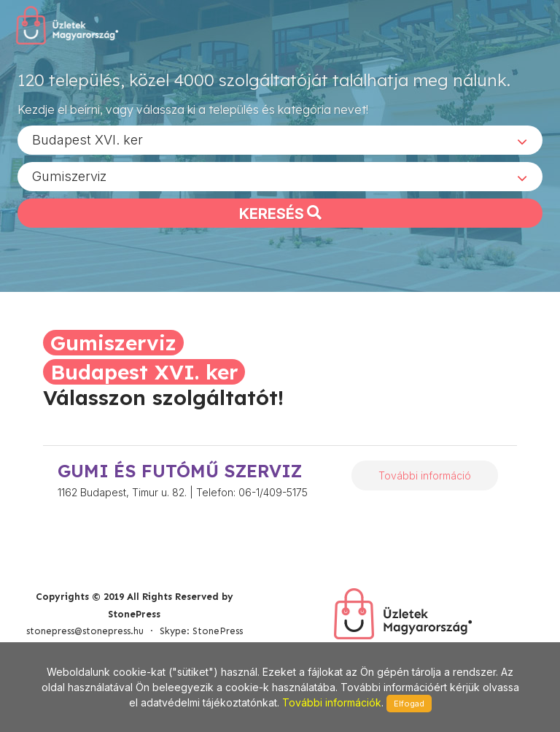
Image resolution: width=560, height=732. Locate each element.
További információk (332, 702)
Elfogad (409, 704)
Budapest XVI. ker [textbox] (87, 139)
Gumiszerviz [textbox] (69, 176)
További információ (425, 475)
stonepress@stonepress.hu (85, 631)
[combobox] (280, 139)
